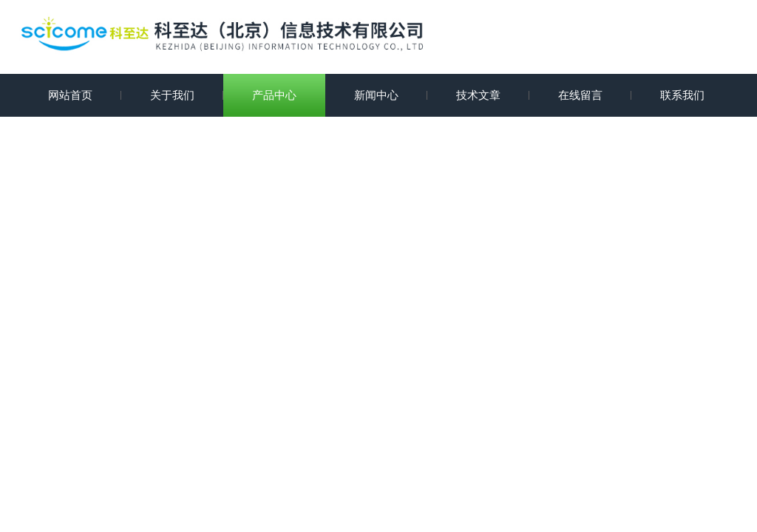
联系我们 (682, 95)
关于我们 (172, 95)
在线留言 (580, 95)
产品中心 (274, 95)
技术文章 (478, 95)
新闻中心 (376, 95)
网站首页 (70, 95)
